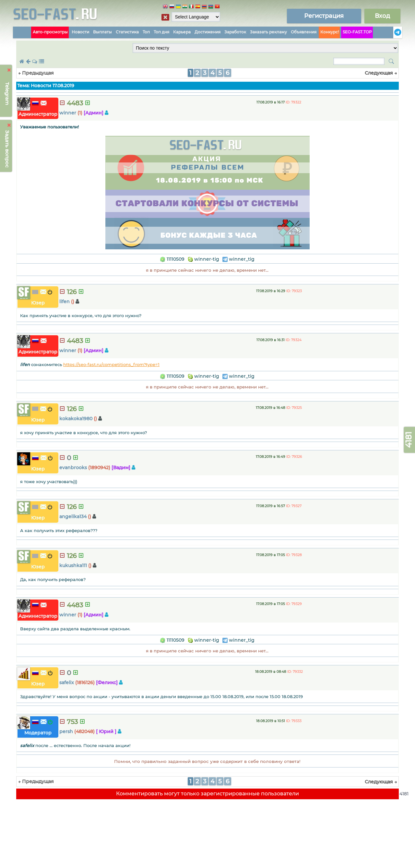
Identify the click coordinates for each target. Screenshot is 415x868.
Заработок (235, 32)
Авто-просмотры (50, 32)
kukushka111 (73, 565)
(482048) (84, 731)
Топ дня (161, 32)
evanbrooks (73, 468)
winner (68, 113)
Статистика (127, 32)
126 (72, 292)
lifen (65, 302)
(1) (80, 113)
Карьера (182, 32)
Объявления (304, 32)
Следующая (381, 73)
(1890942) (99, 468)
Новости (80, 32)
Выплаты (102, 32)
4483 (75, 103)
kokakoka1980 (76, 419)
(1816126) (85, 683)
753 (72, 722)
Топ (146, 32)
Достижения (207, 32)
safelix (67, 683)
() (73, 302)
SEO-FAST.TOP (357, 32)
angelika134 (73, 517)
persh (66, 731)
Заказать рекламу (268, 32)
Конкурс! (330, 32)
